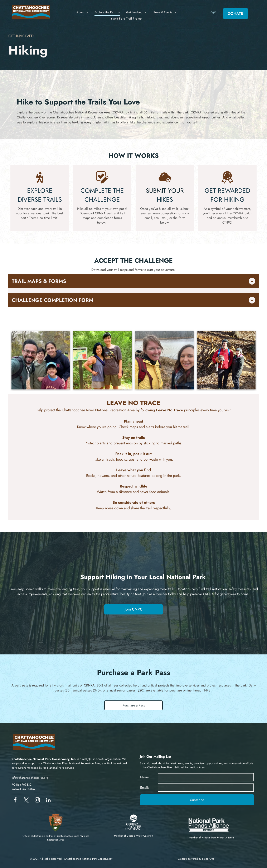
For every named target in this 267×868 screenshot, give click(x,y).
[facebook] (15, 801)
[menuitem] (82, 12)
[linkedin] (48, 801)
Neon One (208, 859)
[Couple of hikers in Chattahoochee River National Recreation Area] (103, 360)
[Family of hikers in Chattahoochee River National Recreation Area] (41, 360)
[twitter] (26, 801)
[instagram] (37, 801)
